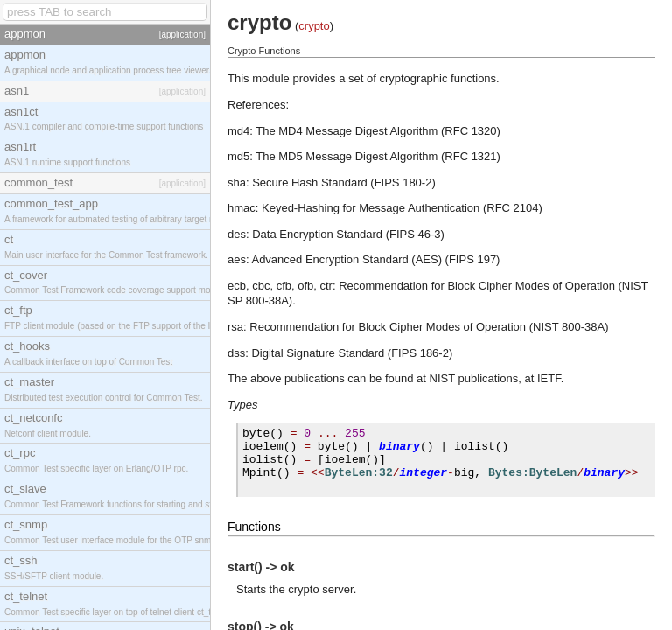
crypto (314, 26)
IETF (549, 378)
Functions (254, 527)
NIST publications (474, 378)
